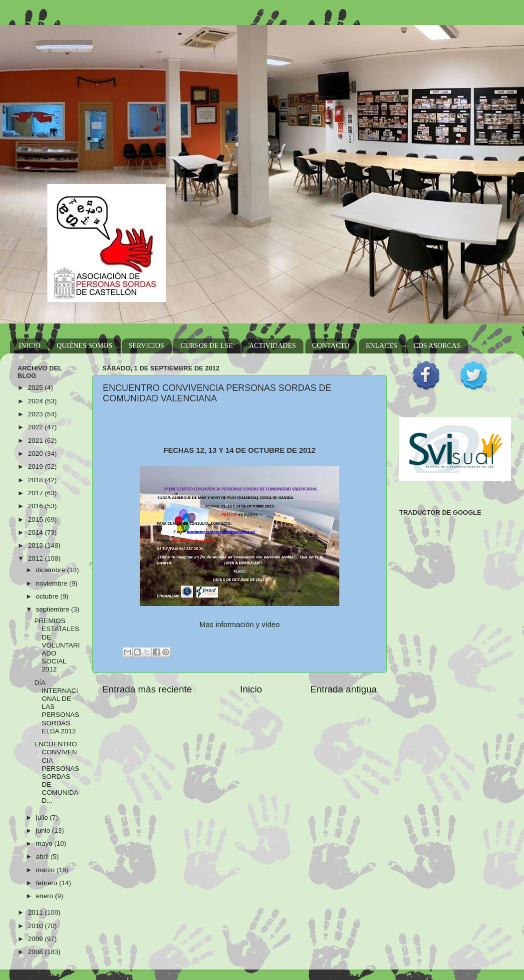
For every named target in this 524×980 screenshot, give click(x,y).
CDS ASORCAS (437, 346)
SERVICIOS (146, 346)
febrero (48, 883)
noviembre (53, 583)
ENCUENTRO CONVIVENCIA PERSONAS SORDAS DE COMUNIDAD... (57, 772)
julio (43, 817)
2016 (36, 506)
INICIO (30, 346)
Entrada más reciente (147, 689)
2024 (36, 401)
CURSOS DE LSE (206, 346)
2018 (36, 480)
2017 (36, 493)
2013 (36, 545)
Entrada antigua (344, 689)
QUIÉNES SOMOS (85, 346)
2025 (36, 388)
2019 (36, 467)
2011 (36, 912)
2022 (36, 427)
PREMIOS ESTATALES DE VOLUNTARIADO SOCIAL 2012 (57, 645)
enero (45, 896)
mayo (45, 843)
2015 (36, 519)
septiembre (54, 609)
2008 (36, 952)
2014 (36, 532)
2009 (36, 939)
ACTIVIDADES (272, 346)
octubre (48, 596)
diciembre (51, 570)
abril (43, 856)
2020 (36, 454)
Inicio (251, 689)
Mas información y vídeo (240, 625)
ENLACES (382, 346)
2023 (36, 414)
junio (44, 830)
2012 (36, 558)
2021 (36, 441)
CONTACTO (331, 346)
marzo (46, 870)
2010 (36, 926)
